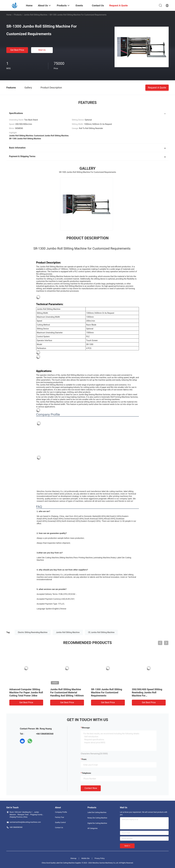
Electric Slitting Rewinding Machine (33, 632)
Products (18, 15)
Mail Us (42, 50)
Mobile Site (85, 858)
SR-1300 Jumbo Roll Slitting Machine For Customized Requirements (107, 692)
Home (9, 15)
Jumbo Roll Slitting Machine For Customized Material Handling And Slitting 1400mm (67, 692)
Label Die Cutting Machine (97, 812)
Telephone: (87, 773)
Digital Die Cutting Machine (97, 823)
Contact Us (59, 828)
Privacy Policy (100, 858)
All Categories (93, 828)
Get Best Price (17, 50)
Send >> (127, 846)
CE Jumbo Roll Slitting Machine (101, 632)
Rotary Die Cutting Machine (97, 818)
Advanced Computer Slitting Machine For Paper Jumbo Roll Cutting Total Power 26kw (26, 692)
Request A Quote (157, 87)
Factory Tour (60, 817)
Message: (86, 728)
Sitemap (73, 858)
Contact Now (91, 788)
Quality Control (60, 822)
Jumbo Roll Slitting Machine (36, 15)
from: (84, 759)
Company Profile (61, 812)
